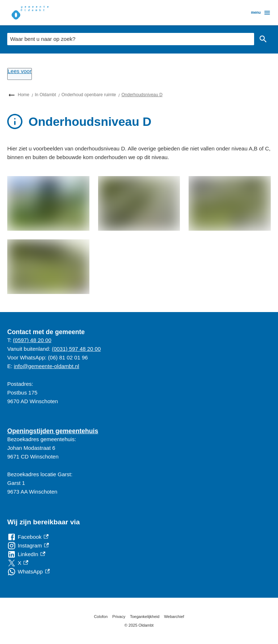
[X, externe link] (18, 563)
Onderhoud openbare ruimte (89, 95)
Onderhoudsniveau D (142, 95)
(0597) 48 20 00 (32, 340)
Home (24, 95)
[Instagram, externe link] (28, 546)
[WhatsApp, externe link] (28, 572)
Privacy (119, 617)
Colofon (101, 617)
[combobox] (131, 39)
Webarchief (174, 617)
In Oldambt (45, 95)
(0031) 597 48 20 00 (76, 349)
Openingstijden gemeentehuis (53, 431)
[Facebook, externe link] (28, 537)
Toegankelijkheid (145, 617)
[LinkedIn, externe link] (26, 554)
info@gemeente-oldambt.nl (46, 366)
